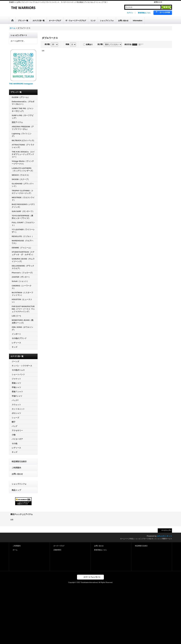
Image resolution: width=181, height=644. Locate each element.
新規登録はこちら (144, 13)
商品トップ (16, 490)
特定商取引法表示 (19, 462)
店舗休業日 (57, 550)
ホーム (15, 550)
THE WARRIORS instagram (21, 84)
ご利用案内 (16, 468)
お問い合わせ (17, 474)
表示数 (47, 44)
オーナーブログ (59, 546)
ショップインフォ (19, 484)
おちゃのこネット (165, 536)
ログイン (130, 13)
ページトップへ (166, 530)
